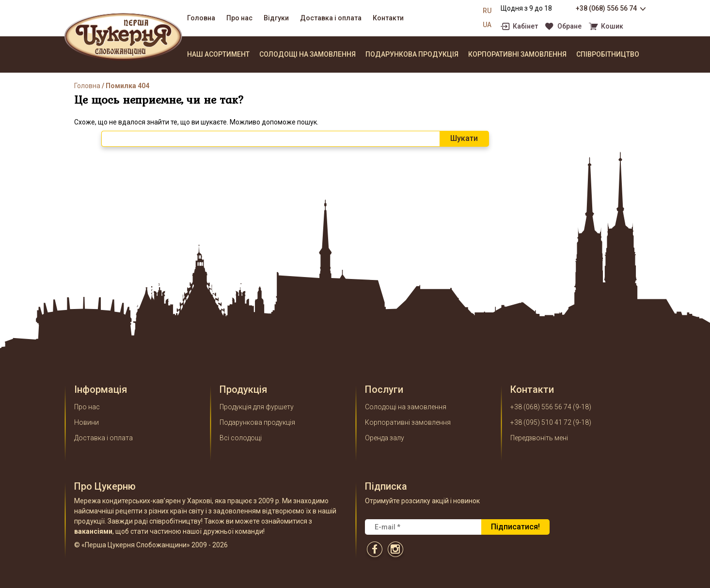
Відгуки (276, 18)
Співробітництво (608, 54)
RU (487, 11)
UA (487, 25)
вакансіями (93, 531)
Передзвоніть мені (539, 438)
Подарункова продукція (412, 54)
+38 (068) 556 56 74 (606, 8)
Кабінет (525, 26)
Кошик (612, 26)
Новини (87, 422)
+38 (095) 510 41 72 (541, 422)
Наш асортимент (218, 54)
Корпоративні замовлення (517, 54)
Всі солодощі (241, 438)
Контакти (388, 18)
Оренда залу (385, 438)
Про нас (239, 18)
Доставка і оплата (331, 18)
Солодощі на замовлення (308, 54)
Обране (569, 26)
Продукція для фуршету (257, 407)
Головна (201, 18)
